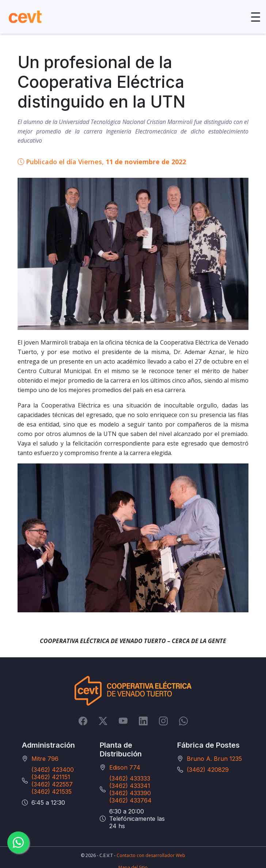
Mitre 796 (45, 759)
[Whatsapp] (183, 721)
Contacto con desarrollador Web (151, 855)
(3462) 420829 (208, 770)
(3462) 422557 (52, 784)
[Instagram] (163, 721)
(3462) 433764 (130, 800)
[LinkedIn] (143, 721)
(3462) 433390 (130, 793)
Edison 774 (125, 767)
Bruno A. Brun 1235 (214, 759)
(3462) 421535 (52, 792)
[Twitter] (103, 721)
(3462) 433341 (130, 786)
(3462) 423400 (53, 770)
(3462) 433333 (130, 778)
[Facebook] (83, 721)
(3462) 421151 (51, 777)
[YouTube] (123, 721)
